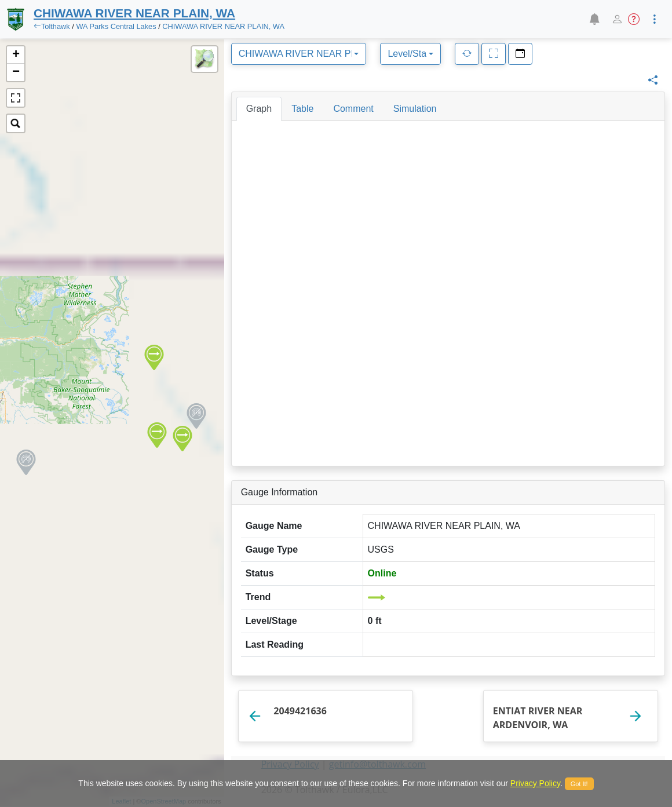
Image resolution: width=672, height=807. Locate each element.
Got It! (579, 784)
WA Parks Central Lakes (116, 26)
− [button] (16, 72)
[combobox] (299, 54)
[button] (594, 19)
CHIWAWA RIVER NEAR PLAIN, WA (223, 26)
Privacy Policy (535, 783)
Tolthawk (56, 26)
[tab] (259, 109)
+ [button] (16, 55)
